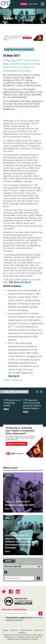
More (6, 409)
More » (8, 509)
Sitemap (5, 630)
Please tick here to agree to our (24, 619)
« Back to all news (12, 380)
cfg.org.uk (13, 376)
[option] (13, 404)
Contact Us (14, 630)
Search (35, 4)
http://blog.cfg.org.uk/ (20, 282)
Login (31, 4)
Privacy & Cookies (26, 630)
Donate (24, 4)
